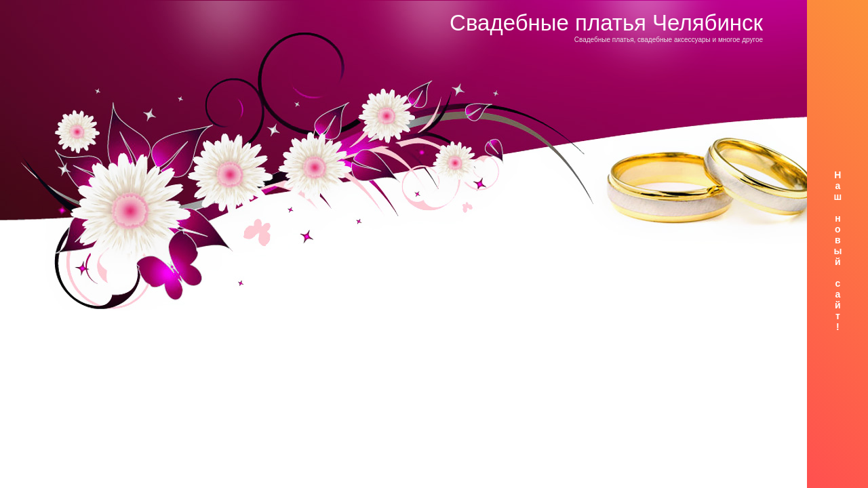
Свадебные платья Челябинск (606, 23)
